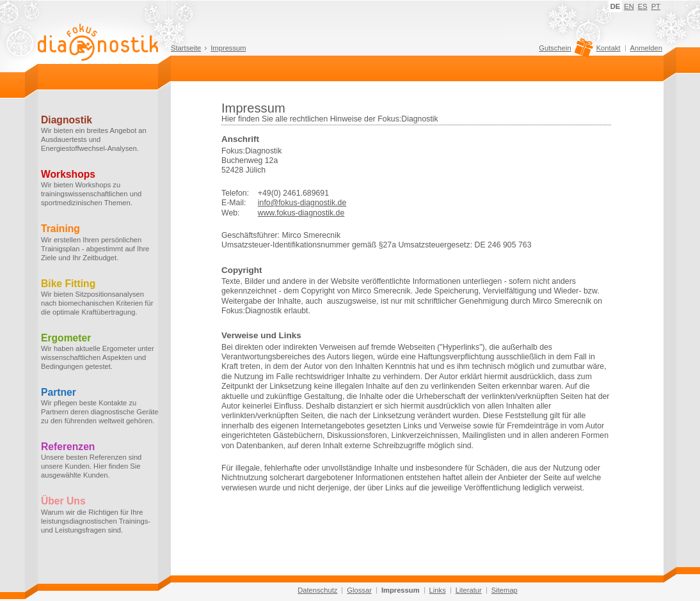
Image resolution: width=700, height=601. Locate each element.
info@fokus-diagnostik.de (302, 203)
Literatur (469, 590)
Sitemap (505, 590)
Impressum (228, 48)
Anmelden (646, 48)
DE (616, 6)
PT (656, 6)
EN (629, 6)
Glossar (359, 590)
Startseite (186, 48)
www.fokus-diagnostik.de (301, 213)
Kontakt (609, 48)
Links (438, 590)
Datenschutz (317, 590)
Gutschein (564, 51)
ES (643, 6)
